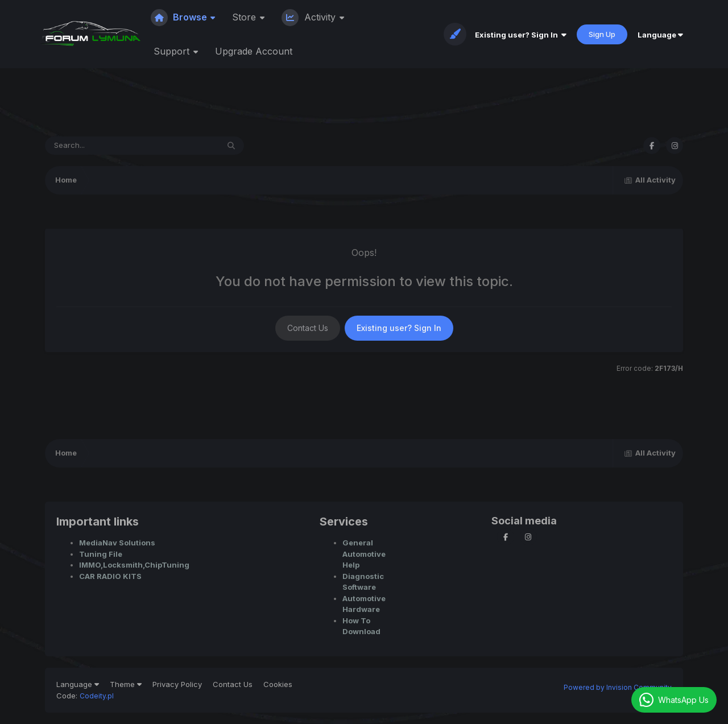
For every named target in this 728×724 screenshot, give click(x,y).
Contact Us (308, 328)
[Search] (101, 146)
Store (245, 17)
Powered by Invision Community (618, 687)
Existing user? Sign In (521, 35)
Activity (310, 17)
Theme (126, 684)
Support (173, 51)
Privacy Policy (177, 684)
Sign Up (602, 34)
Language (660, 35)
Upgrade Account (254, 51)
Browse (180, 17)
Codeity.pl (97, 696)
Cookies (278, 684)
